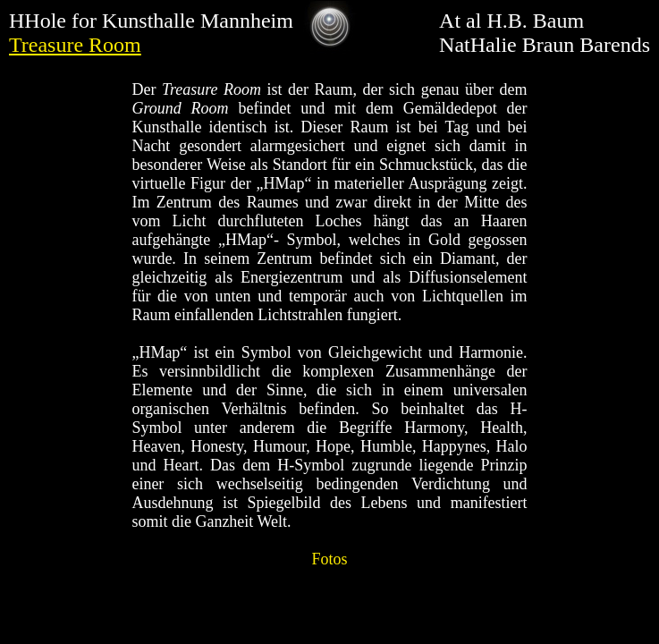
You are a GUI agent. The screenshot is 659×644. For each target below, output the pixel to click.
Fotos (329, 559)
